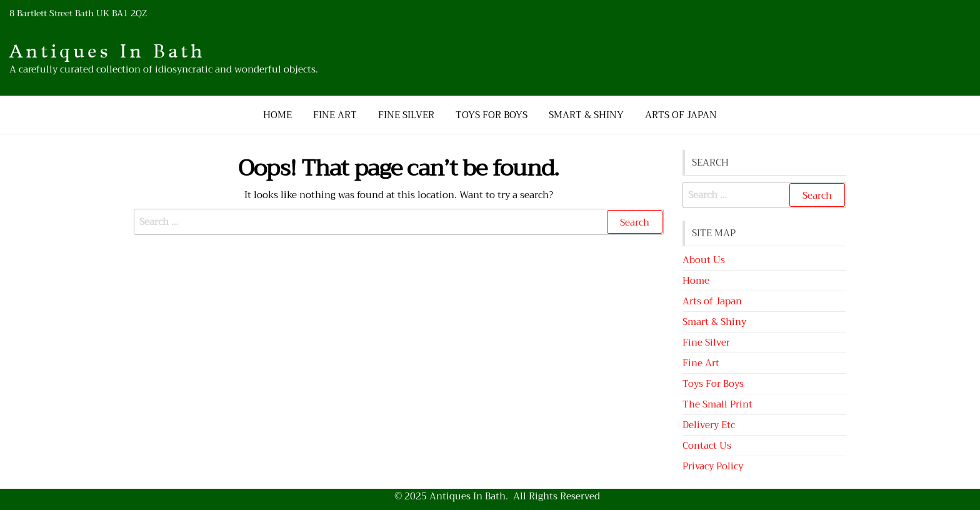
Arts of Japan (681, 115)
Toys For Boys (492, 115)
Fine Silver (406, 115)
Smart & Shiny (586, 115)
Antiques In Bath (107, 52)
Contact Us (707, 446)
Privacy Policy (713, 466)
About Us (704, 260)
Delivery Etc (709, 425)
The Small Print (717, 404)
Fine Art (335, 115)
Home (277, 115)
